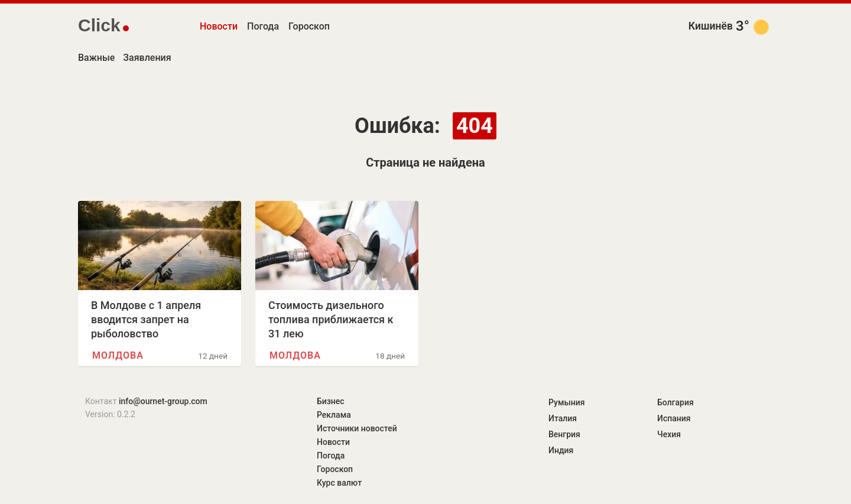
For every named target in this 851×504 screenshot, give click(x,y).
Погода (263, 26)
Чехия (669, 434)
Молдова (118, 355)
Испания (674, 418)
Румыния (566, 402)
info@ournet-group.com (163, 401)
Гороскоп (309, 26)
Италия (563, 418)
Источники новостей (357, 428)
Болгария (675, 402)
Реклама (334, 415)
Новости (219, 26)
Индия (561, 450)
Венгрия (564, 434)
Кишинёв (711, 26)
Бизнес (331, 401)
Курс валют (339, 483)
